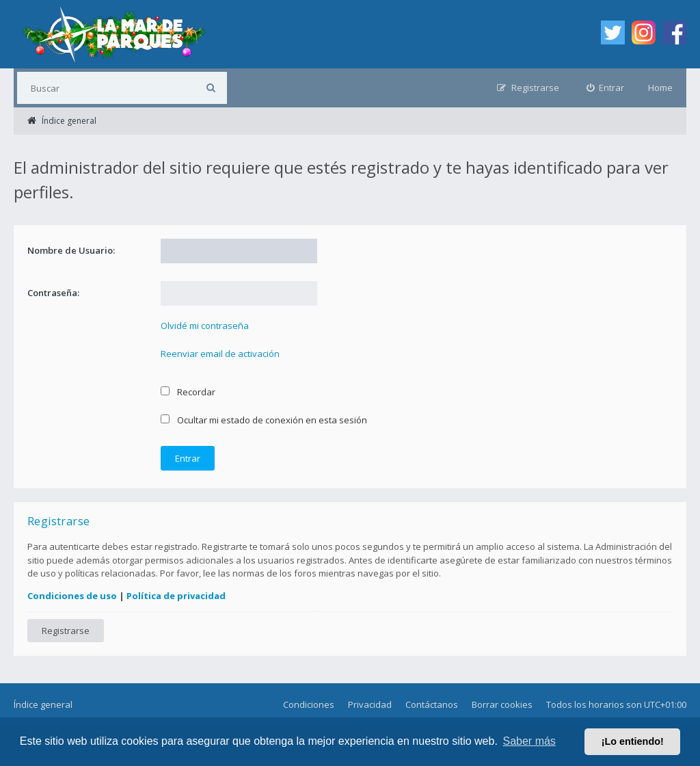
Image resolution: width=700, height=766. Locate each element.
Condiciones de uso (72, 596)
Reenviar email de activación (220, 354)
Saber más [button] (529, 741)
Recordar (188, 392)
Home (660, 88)
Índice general (43, 704)
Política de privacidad (176, 596)
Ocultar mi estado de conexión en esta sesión (264, 420)
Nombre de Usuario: (71, 250)
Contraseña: (53, 293)
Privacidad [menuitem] (370, 704)
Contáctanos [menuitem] (432, 704)
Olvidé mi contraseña (205, 326)
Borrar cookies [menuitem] (502, 704)
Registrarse (66, 631)
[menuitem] (606, 88)
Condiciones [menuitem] (309, 704)
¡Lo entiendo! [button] (633, 741)
